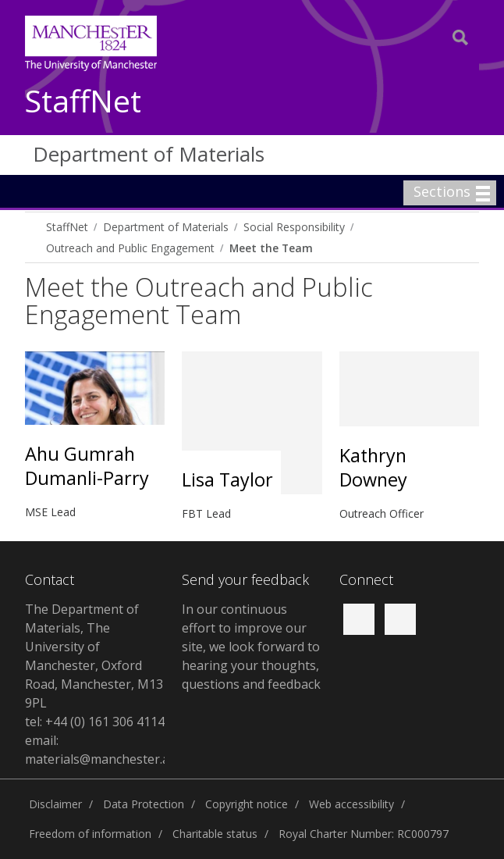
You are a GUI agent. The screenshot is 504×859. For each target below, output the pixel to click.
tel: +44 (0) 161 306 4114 (95, 722)
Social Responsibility (294, 227)
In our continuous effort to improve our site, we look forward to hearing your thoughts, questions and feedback (251, 647)
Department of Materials (149, 154)
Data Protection (144, 804)
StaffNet (83, 102)
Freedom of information (90, 834)
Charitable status (215, 834)
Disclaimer (55, 804)
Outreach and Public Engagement (130, 248)
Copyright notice (247, 804)
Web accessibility (351, 804)
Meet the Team (271, 248)
